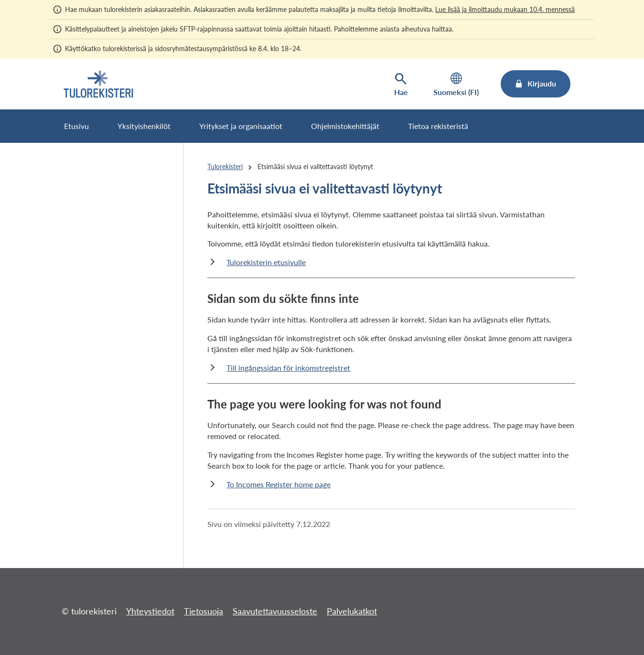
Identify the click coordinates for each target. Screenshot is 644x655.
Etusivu (76, 126)
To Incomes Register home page (279, 484)
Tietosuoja (204, 611)
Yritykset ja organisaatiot (241, 126)
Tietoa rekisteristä (438, 126)
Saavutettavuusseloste (275, 611)
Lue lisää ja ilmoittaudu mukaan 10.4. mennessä (505, 9)
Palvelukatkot (352, 611)
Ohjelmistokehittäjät (345, 126)
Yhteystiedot (150, 611)
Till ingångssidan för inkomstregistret (288, 368)
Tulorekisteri (225, 166)
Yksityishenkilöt (144, 126)
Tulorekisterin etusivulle (266, 262)
